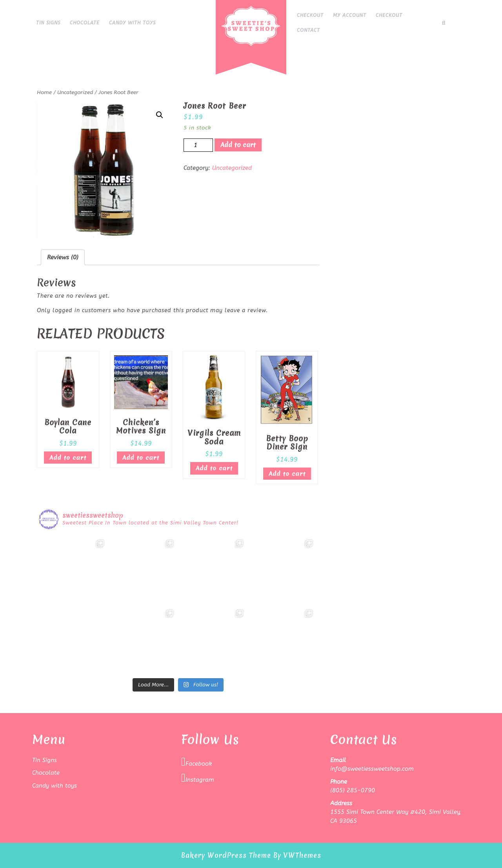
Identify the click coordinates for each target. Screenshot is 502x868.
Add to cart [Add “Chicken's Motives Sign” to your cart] (141, 458)
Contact (308, 30)
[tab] (63, 257)
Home (44, 92)
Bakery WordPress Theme (226, 855)
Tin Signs (48, 23)
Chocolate (85, 23)
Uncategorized (75, 92)
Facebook (196, 762)
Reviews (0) (63, 257)
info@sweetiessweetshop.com (372, 769)
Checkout (310, 15)
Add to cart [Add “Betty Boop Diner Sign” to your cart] (287, 474)
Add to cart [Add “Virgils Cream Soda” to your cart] (214, 468)
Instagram (198, 778)
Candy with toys (132, 23)
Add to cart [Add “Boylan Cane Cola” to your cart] (68, 458)
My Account (350, 15)
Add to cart (238, 145)
